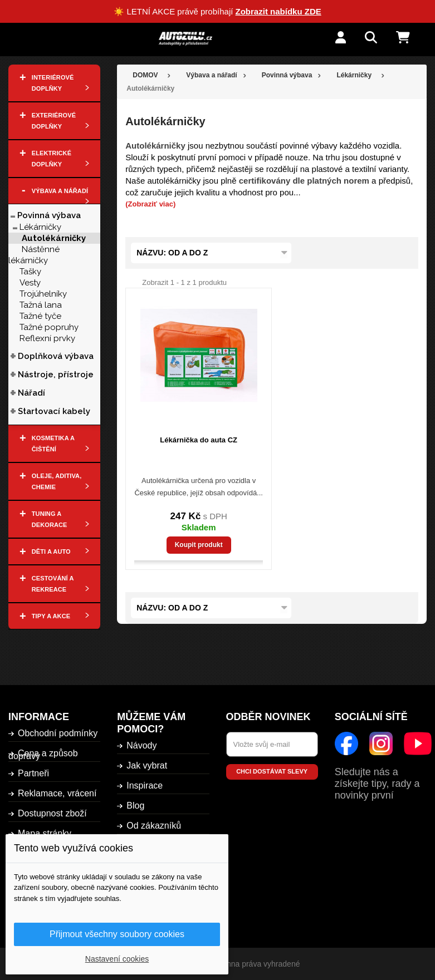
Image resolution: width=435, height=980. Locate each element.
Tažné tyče (40, 316)
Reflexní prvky (47, 338)
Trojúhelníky (43, 294)
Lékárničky (40, 227)
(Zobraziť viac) (150, 204)
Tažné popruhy (49, 327)
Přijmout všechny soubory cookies (117, 934)
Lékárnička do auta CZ (199, 440)
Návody (141, 745)
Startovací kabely (54, 411)
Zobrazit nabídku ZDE (278, 11)
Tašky (30, 272)
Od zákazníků (154, 826)
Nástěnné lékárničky (34, 255)
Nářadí (31, 393)
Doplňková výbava (56, 356)
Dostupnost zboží (52, 813)
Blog (135, 806)
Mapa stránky (45, 833)
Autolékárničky (54, 238)
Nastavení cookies (117, 959)
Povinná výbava (49, 215)
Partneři (33, 773)
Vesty (30, 283)
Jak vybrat (147, 765)
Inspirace (145, 786)
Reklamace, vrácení (57, 793)
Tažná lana (41, 305)
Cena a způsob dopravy (43, 755)
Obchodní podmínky (58, 733)
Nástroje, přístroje (56, 375)
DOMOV (145, 75)
